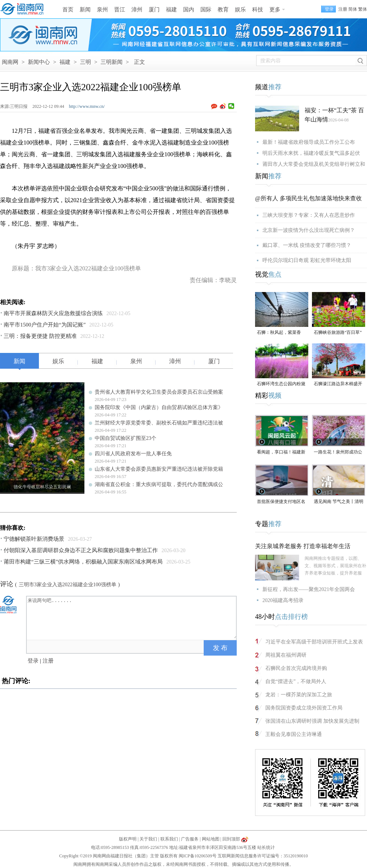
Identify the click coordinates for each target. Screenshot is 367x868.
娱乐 (240, 10)
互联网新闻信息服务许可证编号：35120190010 (263, 856)
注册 (343, 9)
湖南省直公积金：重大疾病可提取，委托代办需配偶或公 (159, 484)
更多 (275, 10)
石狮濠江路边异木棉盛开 (338, 384)
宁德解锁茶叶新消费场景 (34, 539)
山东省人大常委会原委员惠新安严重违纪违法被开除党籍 (159, 469)
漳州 (137, 10)
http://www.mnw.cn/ (87, 106)
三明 (86, 62)
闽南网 (10, 62)
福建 (171, 10)
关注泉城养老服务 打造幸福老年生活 (303, 546)
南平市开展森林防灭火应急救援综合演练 (53, 313)
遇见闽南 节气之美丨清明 (339, 502)
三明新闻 (112, 62)
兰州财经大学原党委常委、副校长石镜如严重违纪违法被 (159, 423)
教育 (223, 10)
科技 (258, 10)
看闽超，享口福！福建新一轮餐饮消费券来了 (281, 453)
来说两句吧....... (132, 617)
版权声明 (128, 839)
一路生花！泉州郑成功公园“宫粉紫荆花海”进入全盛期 (338, 453)
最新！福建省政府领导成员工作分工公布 (309, 142)
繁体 (363, 9)
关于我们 (148, 839)
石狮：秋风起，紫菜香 (279, 332)
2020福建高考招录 (283, 600)
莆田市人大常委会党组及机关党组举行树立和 (314, 164)
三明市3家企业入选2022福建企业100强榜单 (68, 585)
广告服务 (190, 839)
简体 (353, 9)
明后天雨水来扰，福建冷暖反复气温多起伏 (311, 153)
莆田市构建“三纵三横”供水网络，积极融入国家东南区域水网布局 (83, 562)
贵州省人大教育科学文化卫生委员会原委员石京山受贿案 (159, 392)
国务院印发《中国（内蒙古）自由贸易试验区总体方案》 (159, 407)
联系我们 (169, 839)
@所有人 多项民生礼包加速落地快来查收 (308, 198)
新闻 (85, 10)
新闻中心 (39, 62)
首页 (68, 10)
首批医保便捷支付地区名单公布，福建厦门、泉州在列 (281, 502)
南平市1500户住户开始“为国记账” (45, 325)
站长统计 (266, 847)
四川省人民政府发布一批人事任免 (133, 454)
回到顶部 (231, 839)
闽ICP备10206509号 (198, 856)
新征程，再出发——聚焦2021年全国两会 (309, 589)
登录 (33, 661)
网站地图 (211, 839)
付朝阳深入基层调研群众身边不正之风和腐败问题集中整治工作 (81, 550)
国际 (206, 10)
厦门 (154, 10)
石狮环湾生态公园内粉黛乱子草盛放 (281, 384)
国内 (189, 10)
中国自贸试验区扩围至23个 (126, 438)
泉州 (102, 10)
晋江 (120, 10)
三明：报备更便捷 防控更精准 (40, 336)
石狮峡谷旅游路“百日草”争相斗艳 (338, 333)
